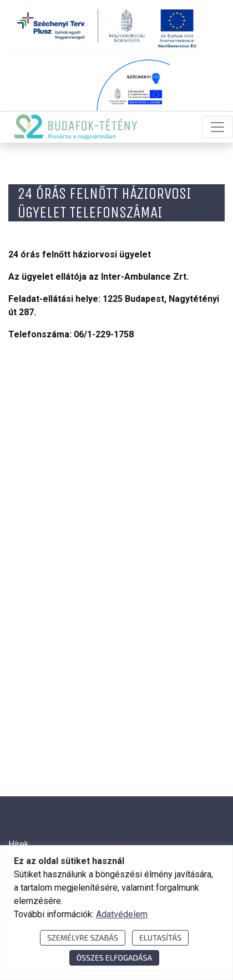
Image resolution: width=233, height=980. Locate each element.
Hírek (19, 844)
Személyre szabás (83, 938)
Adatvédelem (122, 914)
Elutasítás (160, 938)
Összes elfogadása (115, 958)
